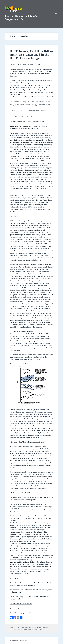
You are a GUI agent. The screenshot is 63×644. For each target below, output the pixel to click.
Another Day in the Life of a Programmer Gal (21, 18)
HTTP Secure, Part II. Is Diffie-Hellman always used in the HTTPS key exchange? (31, 55)
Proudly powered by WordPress (19, 641)
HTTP (24, 627)
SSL (30, 629)
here (39, 64)
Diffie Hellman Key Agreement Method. (23, 613)
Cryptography (42, 627)
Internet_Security (24, 629)
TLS (33, 629)
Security (28, 627)
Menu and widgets (56, 16)
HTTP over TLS (15, 608)
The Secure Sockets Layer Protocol (21, 604)
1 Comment (39, 629)
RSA (52, 497)
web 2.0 (33, 627)
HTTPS (17, 629)
